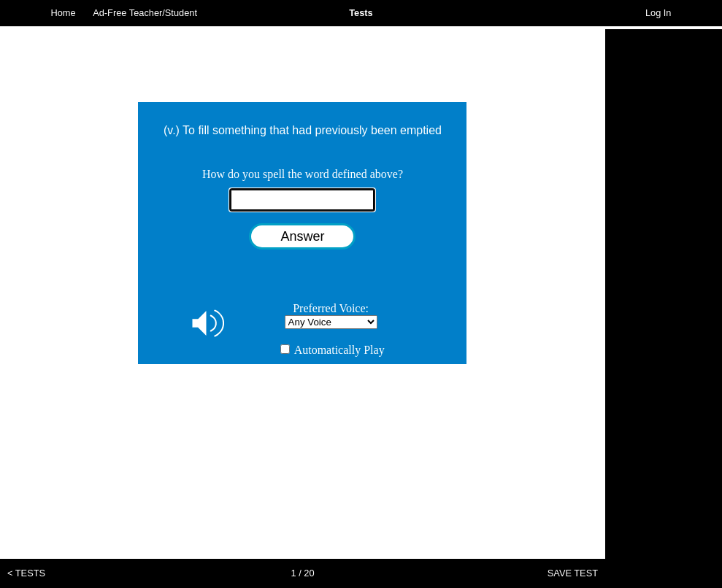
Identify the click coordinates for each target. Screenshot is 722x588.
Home (64, 13)
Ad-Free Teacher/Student (145, 13)
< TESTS (26, 573)
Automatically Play (333, 350)
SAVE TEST (573, 573)
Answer (302, 236)
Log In (658, 13)
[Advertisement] (664, 248)
